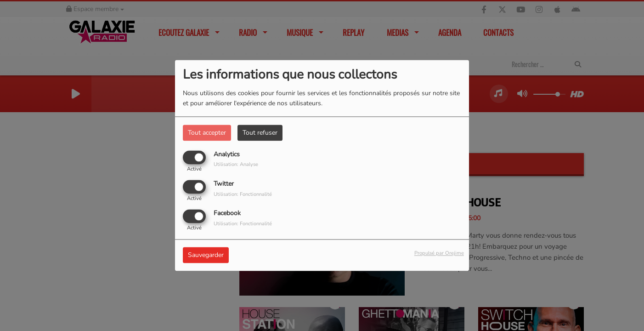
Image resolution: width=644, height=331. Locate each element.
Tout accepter (207, 133)
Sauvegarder (206, 255)
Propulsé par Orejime (439, 254)
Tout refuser (260, 133)
